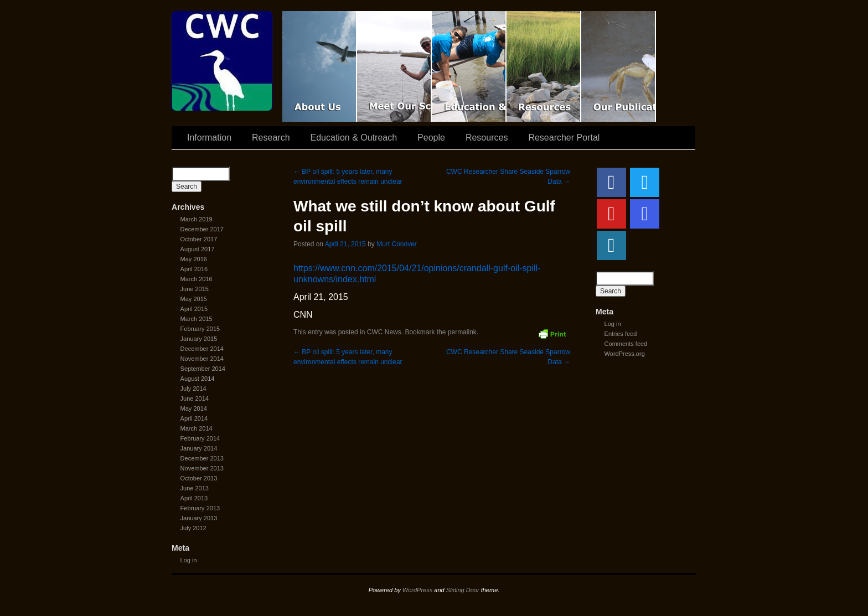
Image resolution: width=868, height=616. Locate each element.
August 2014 (198, 379)
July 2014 (193, 389)
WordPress (417, 590)
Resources (544, 66)
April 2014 (194, 418)
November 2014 (202, 359)
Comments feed (626, 344)
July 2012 (193, 528)
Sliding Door (463, 590)
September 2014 (203, 369)
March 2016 (197, 279)
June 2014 (195, 398)
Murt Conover (397, 244)
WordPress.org (625, 354)
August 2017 (198, 249)
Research (271, 138)
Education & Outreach (469, 66)
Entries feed (621, 334)
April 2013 (194, 498)
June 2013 (195, 488)
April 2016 (194, 269)
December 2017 (202, 229)
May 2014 (194, 408)
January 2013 (199, 518)
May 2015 (194, 299)
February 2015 (200, 329)
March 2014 (197, 428)
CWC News (384, 332)
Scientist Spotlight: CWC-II (394, 66)
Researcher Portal (564, 138)
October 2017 (199, 239)
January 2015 (199, 339)
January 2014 (199, 448)
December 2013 (202, 458)
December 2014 (202, 349)
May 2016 (194, 259)
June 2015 (195, 289)
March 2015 (197, 319)
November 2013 (202, 468)
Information (209, 138)
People (431, 138)
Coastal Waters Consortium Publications (619, 66)
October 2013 (199, 478)
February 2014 (200, 438)
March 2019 (197, 219)
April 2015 (194, 309)
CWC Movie (320, 66)
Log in (189, 560)
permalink (462, 332)
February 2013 (200, 508)
